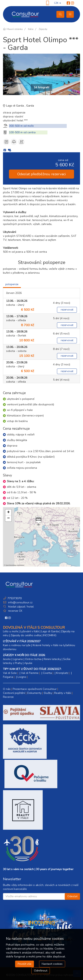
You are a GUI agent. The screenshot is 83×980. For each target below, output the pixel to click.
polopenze (12, 284)
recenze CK (15, 611)
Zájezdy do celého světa (26, 635)
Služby (48, 693)
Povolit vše (25, 964)
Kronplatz (62, 673)
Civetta (47, 673)
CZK (57, 3)
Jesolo (7, 659)
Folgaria (8, 677)
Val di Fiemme (30, 673)
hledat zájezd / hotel (21, 607)
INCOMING (50, 635)
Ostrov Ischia (33, 659)
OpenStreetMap (11, 565)
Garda (30, 106)
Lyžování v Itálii (30, 631)
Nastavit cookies (52, 964)
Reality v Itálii (63, 693)
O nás (7, 689)
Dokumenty (34, 693)
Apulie (28, 663)
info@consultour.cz (20, 602)
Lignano (18, 659)
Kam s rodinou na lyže (17, 645)
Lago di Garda (15, 106)
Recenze (8, 697)
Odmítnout (41, 971)
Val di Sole (10, 673)
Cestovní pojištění (14, 693)
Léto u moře (11, 631)
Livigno (22, 677)
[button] (38, 521)
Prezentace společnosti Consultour (35, 689)
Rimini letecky (52, 659)
